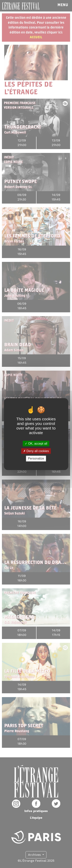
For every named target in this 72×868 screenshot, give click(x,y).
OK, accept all (36, 444)
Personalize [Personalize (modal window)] (36, 458)
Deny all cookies (36, 451)
